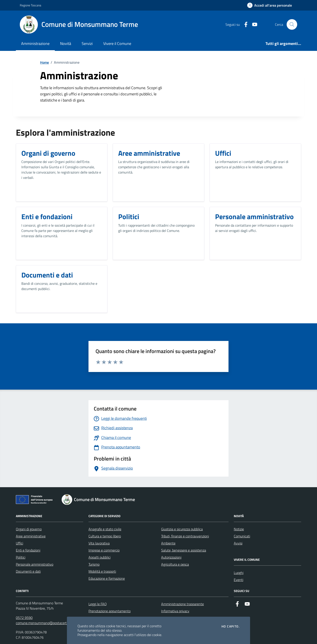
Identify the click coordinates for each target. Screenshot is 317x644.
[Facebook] (244, 25)
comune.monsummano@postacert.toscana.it (49, 623)
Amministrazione (35, 43)
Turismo (94, 564)
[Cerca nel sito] (292, 24)
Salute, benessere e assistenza (184, 550)
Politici (21, 557)
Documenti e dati (28, 571)
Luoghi (239, 573)
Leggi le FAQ (98, 604)
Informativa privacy (175, 611)
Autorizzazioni (171, 557)
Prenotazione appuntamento (110, 611)
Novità (66, 43)
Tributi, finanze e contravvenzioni (185, 536)
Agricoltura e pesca (175, 564)
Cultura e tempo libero (105, 536)
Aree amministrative (31, 536)
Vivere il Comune (117, 43)
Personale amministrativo (35, 564)
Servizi (87, 43)
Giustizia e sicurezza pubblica (182, 529)
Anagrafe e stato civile (105, 529)
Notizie (239, 529)
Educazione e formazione (107, 578)
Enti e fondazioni (28, 550)
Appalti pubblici (100, 557)
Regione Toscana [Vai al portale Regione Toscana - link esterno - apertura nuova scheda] (30, 5)
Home (44, 62)
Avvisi (238, 543)
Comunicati (242, 536)
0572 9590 (24, 618)
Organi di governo (29, 529)
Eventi (239, 580)
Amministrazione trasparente (182, 604)
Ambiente (168, 543)
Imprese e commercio (104, 550)
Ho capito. (230, 626)
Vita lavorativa (99, 543)
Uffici (19, 543)
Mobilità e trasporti (102, 571)
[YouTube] (253, 25)
